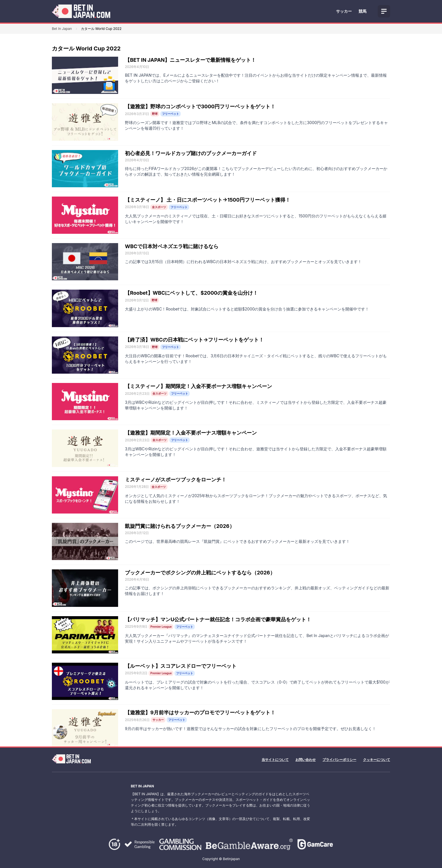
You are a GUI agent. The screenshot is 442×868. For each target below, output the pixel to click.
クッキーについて (377, 760)
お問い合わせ (306, 760)
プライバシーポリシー (339, 760)
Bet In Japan (62, 29)
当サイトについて (275, 760)
